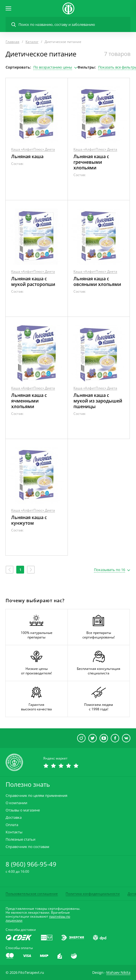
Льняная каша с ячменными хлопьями (29, 401)
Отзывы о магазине (23, 810)
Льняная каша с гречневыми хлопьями (91, 162)
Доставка (14, 818)
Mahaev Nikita (118, 972)
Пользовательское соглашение (32, 894)
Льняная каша (27, 156)
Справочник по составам (27, 847)
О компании (16, 803)
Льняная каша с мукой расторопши (33, 281)
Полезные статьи (20, 839)
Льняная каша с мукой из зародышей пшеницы (98, 401)
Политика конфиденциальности (93, 894)
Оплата (12, 825)
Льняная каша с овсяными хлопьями (97, 281)
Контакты (14, 832)
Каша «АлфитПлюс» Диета (33, 149)
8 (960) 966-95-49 (31, 864)
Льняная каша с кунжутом (29, 520)
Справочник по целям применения (36, 796)
